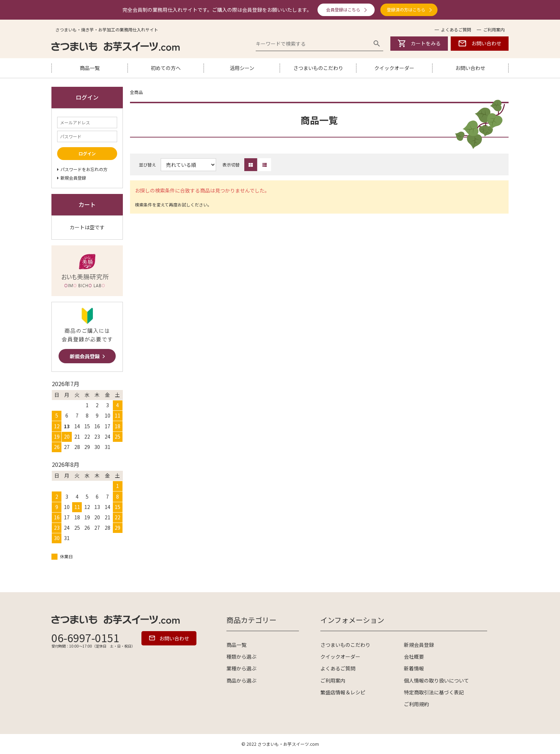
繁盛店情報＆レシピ (343, 692)
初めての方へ (166, 68)
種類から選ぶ (241, 656)
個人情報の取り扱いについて (436, 680)
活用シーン (242, 68)
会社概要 (414, 656)
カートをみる (419, 43)
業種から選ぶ (241, 668)
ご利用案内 (494, 29)
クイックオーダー (394, 68)
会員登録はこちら (343, 9)
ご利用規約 (416, 704)
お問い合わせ (480, 43)
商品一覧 (90, 68)
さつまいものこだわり (318, 68)
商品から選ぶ (241, 680)
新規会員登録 (419, 645)
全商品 (136, 92)
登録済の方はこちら (406, 9)
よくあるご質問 (456, 29)
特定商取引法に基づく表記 (434, 692)
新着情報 (414, 668)
